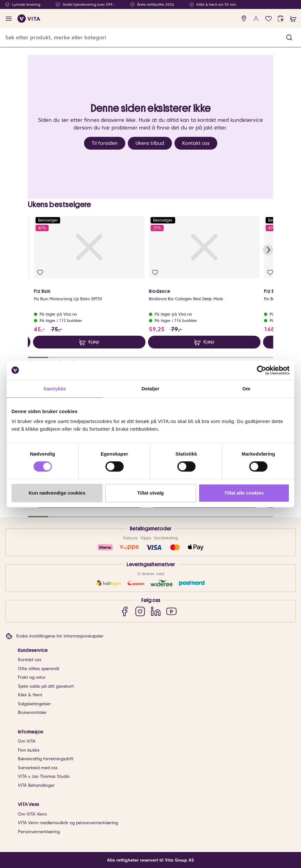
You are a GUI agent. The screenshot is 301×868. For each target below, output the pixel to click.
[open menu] (9, 19)
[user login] (256, 19)
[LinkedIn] (156, 611)
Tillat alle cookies (244, 493)
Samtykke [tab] (55, 389)
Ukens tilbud (150, 143)
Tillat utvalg (150, 493)
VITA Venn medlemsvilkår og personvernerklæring (68, 823)
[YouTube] (171, 611)
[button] (289, 38)
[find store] (244, 19)
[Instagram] (140, 611)
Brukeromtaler (32, 712)
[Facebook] (124, 611)
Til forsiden (105, 143)
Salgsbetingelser (34, 704)
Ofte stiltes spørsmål (39, 669)
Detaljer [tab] (150, 389)
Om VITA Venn (32, 814)
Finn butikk (29, 750)
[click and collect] (281, 19)
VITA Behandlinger (36, 785)
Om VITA (27, 741)
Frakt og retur (32, 677)
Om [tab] (246, 389)
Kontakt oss (196, 143)
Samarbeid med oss (38, 768)
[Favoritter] (269, 19)
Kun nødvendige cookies (57, 493)
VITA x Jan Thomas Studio (44, 776)
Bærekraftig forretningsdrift (46, 759)
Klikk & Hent (30, 695)
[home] (29, 19)
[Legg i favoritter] (40, 273)
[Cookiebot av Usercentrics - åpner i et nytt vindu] (262, 370)
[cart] (293, 19)
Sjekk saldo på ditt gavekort (46, 686)
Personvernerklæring (39, 832)
